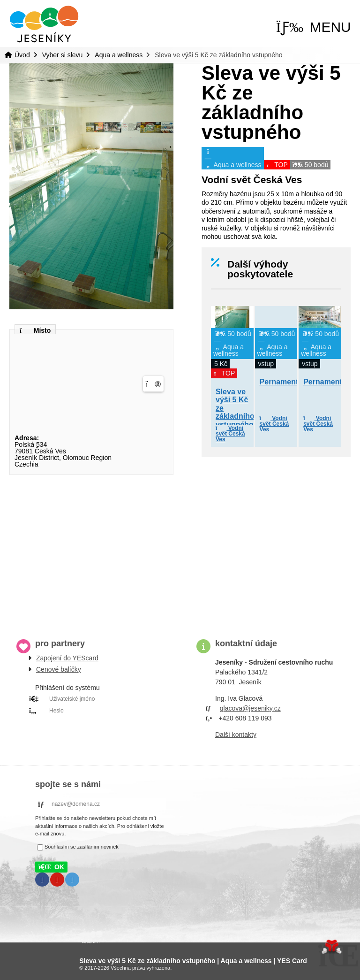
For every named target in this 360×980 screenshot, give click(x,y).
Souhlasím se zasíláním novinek (82, 847)
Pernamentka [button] (283, 382)
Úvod (44, 24)
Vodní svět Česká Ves (230, 434)
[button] (314, 27)
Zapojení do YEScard (67, 658)
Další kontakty (236, 735)
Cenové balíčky (59, 669)
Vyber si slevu (63, 55)
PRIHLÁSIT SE (92, 722)
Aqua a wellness (119, 55)
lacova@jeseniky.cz (252, 708)
